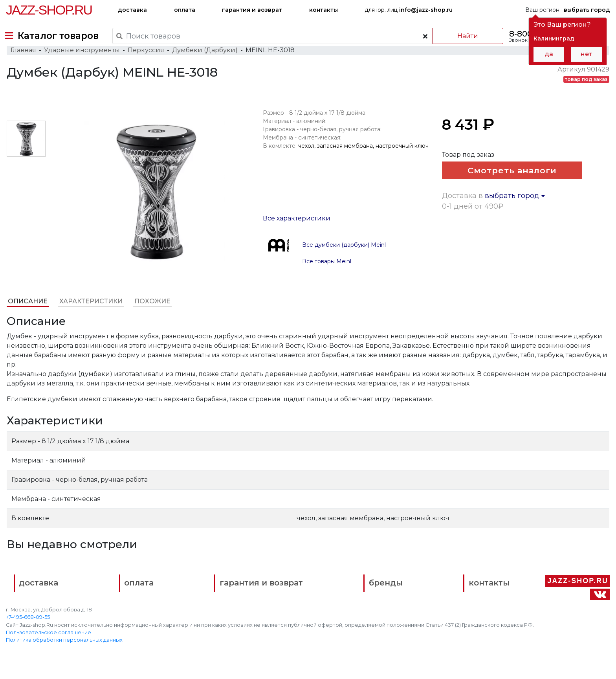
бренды (347, 596)
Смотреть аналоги (505, 184)
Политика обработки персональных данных (64, 652)
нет (586, 54)
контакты (324, 10)
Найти (463, 36)
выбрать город (515, 229)
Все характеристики (296, 230)
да (549, 54)
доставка (132, 10)
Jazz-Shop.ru (49, 10)
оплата (185, 10)
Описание (27, 313)
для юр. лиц (409, 10)
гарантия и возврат (252, 10)
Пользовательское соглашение (49, 644)
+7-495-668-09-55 (28, 629)
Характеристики (90, 313)
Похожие (152, 313)
